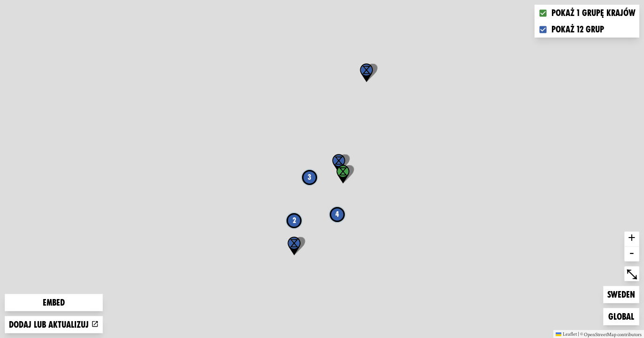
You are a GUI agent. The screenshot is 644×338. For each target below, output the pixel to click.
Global (623, 316)
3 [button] (310, 177)
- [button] (632, 254)
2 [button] (294, 220)
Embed (54, 303)
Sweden (622, 294)
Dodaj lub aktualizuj (54, 325)
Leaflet (566, 334)
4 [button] (337, 214)
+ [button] (632, 239)
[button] (366, 73)
